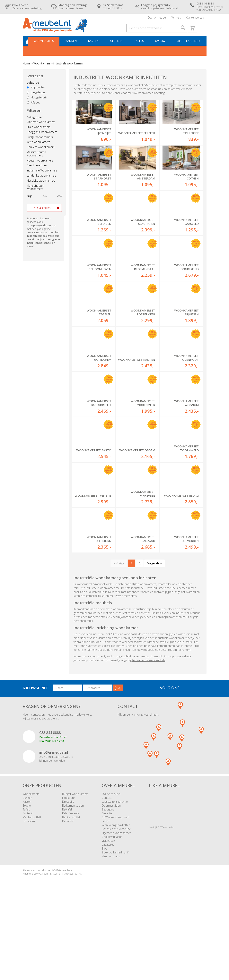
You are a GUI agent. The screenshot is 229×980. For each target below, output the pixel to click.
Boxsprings (30, 899)
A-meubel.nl (67, 948)
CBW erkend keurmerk (116, 895)
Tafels (140, 46)
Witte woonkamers (38, 148)
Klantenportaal (195, 18)
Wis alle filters (43, 214)
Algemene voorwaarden (117, 911)
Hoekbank (69, 876)
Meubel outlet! (187, 46)
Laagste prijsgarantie (115, 880)
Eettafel (67, 888)
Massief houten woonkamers (36, 160)
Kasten (96, 46)
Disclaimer (56, 952)
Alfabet (33, 108)
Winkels (176, 18)
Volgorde (33, 89)
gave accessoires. (126, 674)
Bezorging (108, 888)
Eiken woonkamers (39, 133)
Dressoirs (68, 880)
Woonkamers (49, 46)
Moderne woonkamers (41, 128)
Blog (104, 927)
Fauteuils (28, 891)
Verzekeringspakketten (116, 903)
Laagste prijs (37, 98)
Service (106, 899)
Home (27, 69)
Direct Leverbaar (37, 171)
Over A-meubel (157, 18)
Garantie (107, 891)
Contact (107, 876)
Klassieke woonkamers (41, 186)
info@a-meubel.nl (54, 830)
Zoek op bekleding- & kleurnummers (115, 932)
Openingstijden (111, 884)
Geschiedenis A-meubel (117, 907)
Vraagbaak (108, 919)
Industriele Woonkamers (42, 176)
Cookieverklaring (112, 915)
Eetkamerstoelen (73, 884)
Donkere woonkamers (41, 153)
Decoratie (68, 899)
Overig (160, 46)
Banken (75, 46)
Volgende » (154, 641)
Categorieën (35, 123)
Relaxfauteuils (71, 891)
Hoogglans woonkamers (42, 138)
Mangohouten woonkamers (35, 193)
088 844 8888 (50, 811)
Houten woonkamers (40, 166)
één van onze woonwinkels (148, 738)
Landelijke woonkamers (41, 181)
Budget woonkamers (40, 143)
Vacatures (108, 923)
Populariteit (36, 93)
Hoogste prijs (37, 103)
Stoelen (118, 46)
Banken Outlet (71, 895)
